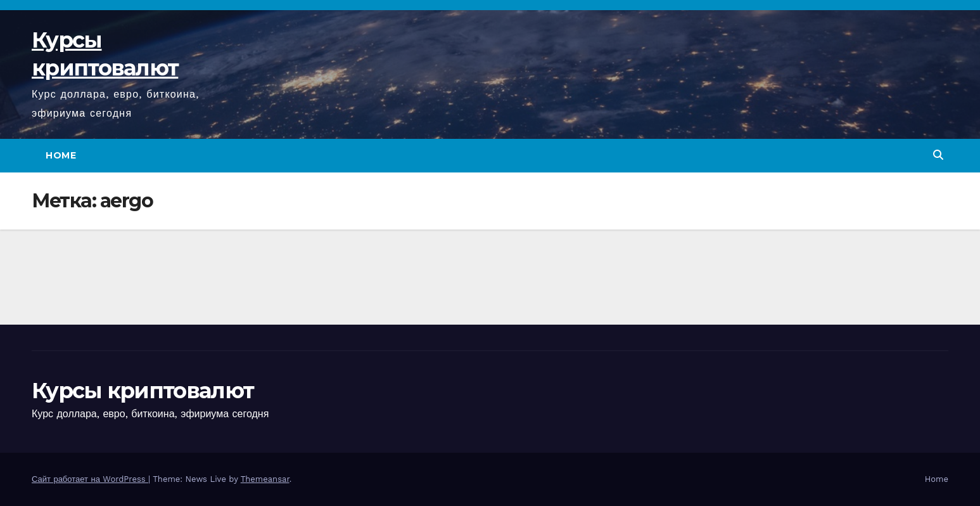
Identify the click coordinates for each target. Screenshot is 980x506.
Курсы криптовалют (143, 391)
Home (61, 155)
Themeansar (265, 479)
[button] (938, 155)
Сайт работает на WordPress (90, 479)
